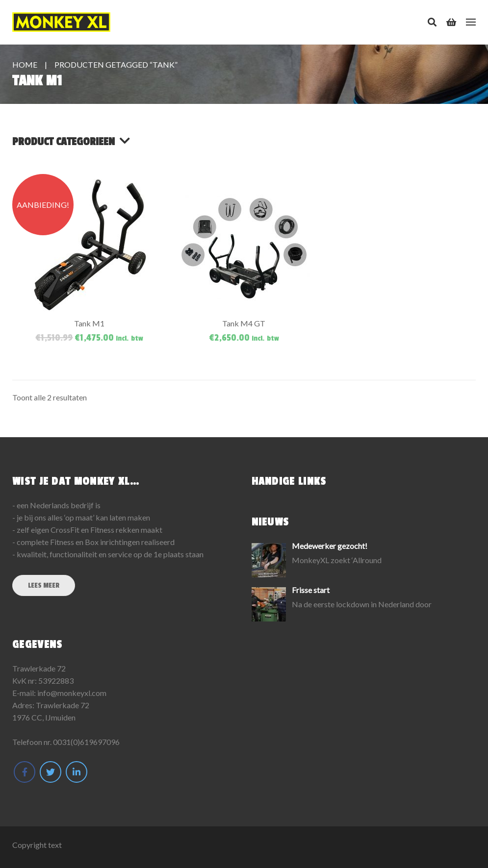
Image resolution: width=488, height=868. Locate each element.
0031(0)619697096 (86, 742)
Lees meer (44, 585)
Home (25, 64)
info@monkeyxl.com (72, 693)
